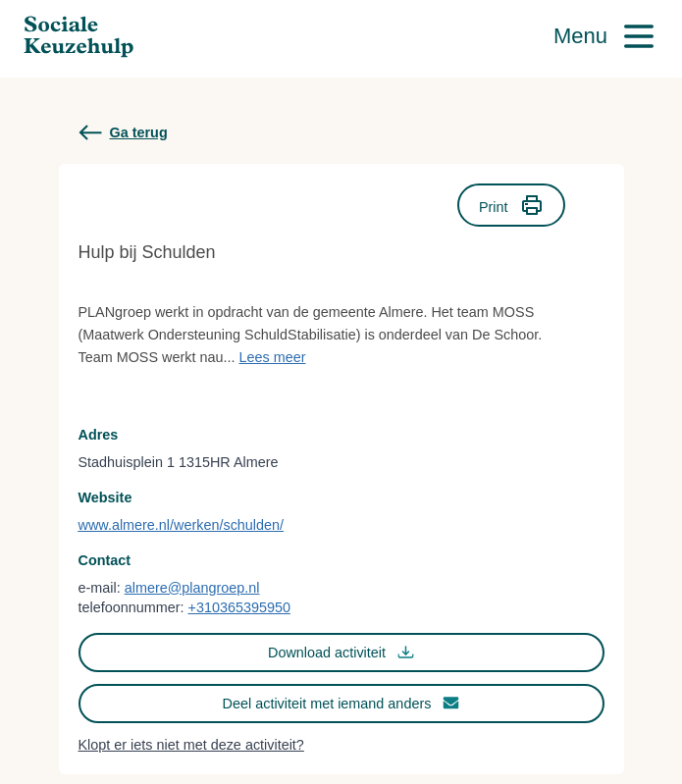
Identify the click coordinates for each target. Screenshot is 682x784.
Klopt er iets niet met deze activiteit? (191, 745)
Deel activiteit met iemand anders (341, 703)
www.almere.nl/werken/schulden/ (182, 525)
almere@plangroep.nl (192, 588)
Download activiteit (341, 652)
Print (511, 205)
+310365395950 (238, 607)
